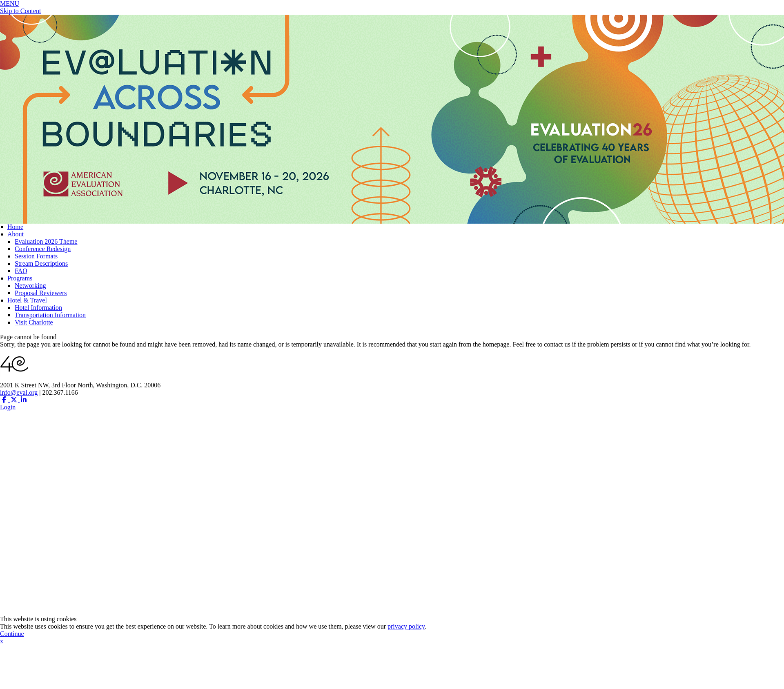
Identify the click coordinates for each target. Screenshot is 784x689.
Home (15, 227)
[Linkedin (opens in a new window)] (24, 400)
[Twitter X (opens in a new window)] (15, 400)
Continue (12, 634)
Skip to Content (20, 11)
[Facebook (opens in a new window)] (5, 400)
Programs (20, 278)
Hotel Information (38, 308)
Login (8, 407)
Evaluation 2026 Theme (46, 241)
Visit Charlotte (34, 322)
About (16, 234)
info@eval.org (19, 392)
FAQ (21, 271)
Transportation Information (50, 315)
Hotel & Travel (27, 300)
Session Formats (36, 256)
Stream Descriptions (41, 263)
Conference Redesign (43, 249)
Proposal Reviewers (41, 293)
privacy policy (406, 626)
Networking (30, 286)
